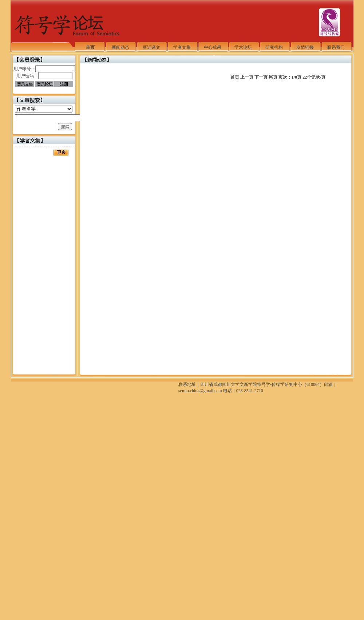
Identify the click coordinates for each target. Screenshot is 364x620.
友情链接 (305, 47)
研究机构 (274, 47)
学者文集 (182, 47)
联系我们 (336, 47)
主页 (90, 47)
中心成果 (213, 47)
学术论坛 (243, 47)
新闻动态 (120, 47)
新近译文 (151, 47)
